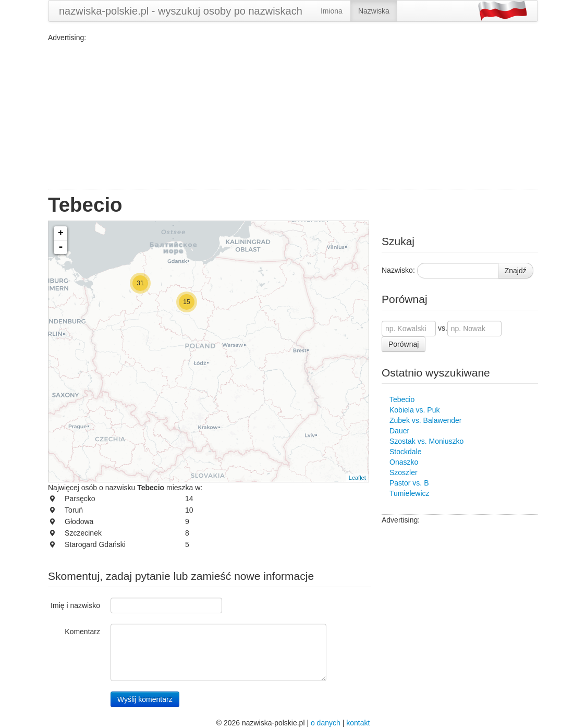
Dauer (399, 431)
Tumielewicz (410, 493)
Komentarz (82, 632)
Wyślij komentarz (145, 699)
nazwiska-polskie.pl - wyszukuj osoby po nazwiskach (181, 11)
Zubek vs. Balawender (426, 420)
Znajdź (516, 271)
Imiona (332, 11)
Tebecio (402, 399)
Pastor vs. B (409, 483)
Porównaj (404, 344)
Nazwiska (374, 11)
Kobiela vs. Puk (415, 410)
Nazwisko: (398, 270)
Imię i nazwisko (75, 605)
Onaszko (404, 462)
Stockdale (405, 452)
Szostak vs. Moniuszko (426, 441)
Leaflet (357, 478)
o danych (326, 723)
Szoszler (404, 472)
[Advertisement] (293, 116)
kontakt (358, 723)
